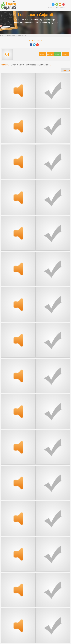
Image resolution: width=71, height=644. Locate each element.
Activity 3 (58, 54)
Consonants (11, 36)
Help (64, 8)
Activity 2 (50, 54)
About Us (51, 8)
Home (2, 36)
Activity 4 (65, 54)
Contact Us (58, 8)
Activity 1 (43, 54)
